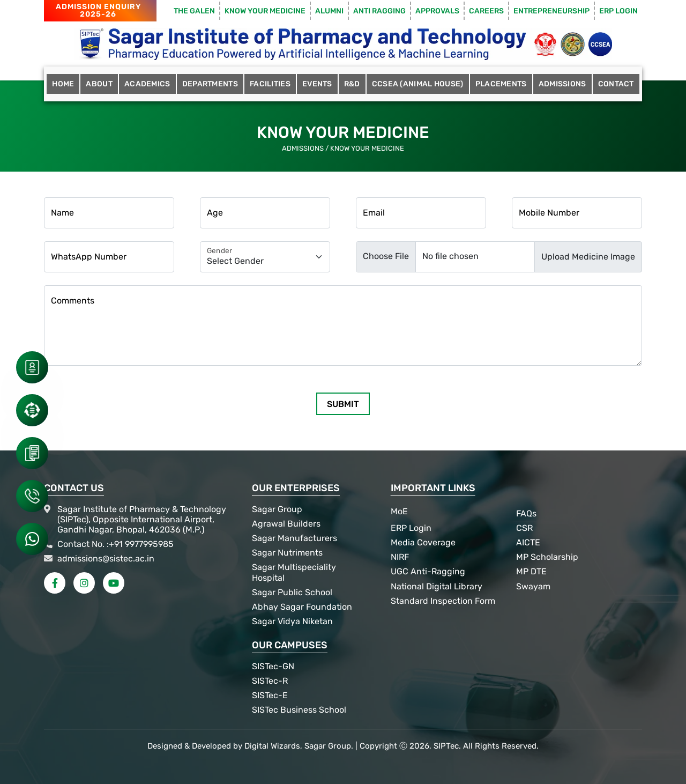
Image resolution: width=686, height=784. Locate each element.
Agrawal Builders (286, 524)
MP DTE (531, 571)
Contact (616, 84)
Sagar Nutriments (287, 553)
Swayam (533, 586)
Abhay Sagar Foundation (302, 607)
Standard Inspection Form (443, 601)
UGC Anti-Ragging (428, 571)
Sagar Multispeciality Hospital (294, 572)
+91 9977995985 (141, 544)
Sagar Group (277, 509)
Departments (210, 84)
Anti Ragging (379, 11)
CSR (524, 528)
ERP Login (618, 11)
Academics (147, 84)
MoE (399, 511)
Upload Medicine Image (588, 257)
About (99, 84)
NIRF (400, 557)
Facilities (270, 84)
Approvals (437, 11)
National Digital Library (437, 586)
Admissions (562, 84)
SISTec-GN (273, 666)
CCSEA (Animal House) (418, 84)
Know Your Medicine (265, 11)
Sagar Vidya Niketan (292, 621)
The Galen (194, 11)
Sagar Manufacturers (294, 538)
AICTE (528, 542)
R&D (352, 84)
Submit (343, 404)
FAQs (526, 513)
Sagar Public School (292, 592)
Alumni (329, 11)
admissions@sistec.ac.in (106, 559)
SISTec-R (270, 681)
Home (63, 84)
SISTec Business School (299, 710)
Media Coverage (423, 542)
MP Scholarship (547, 557)
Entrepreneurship (551, 11)
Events (317, 84)
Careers (486, 11)
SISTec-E (270, 695)
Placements (501, 84)
